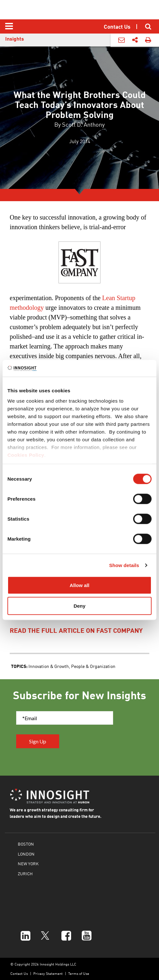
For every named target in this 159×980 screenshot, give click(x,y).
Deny (80, 606)
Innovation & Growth (49, 666)
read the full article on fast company (76, 630)
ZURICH (25, 873)
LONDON (26, 854)
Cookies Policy (26, 455)
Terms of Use (79, 973)
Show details (124, 565)
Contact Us (19, 973)
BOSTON (26, 844)
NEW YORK (28, 863)
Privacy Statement (48, 973)
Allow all (80, 585)
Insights (15, 39)
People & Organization (93, 666)
